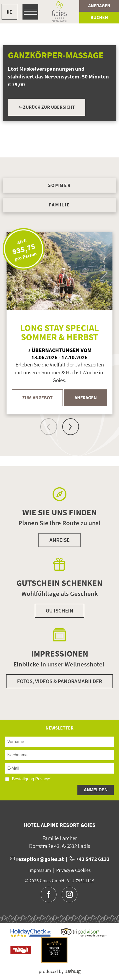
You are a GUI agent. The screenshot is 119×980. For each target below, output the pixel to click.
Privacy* (43, 779)
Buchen (99, 17)
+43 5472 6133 (93, 859)
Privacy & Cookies (73, 870)
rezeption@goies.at (40, 859)
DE (9, 12)
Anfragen (99, 6)
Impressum (40, 870)
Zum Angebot (37, 398)
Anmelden (96, 790)
